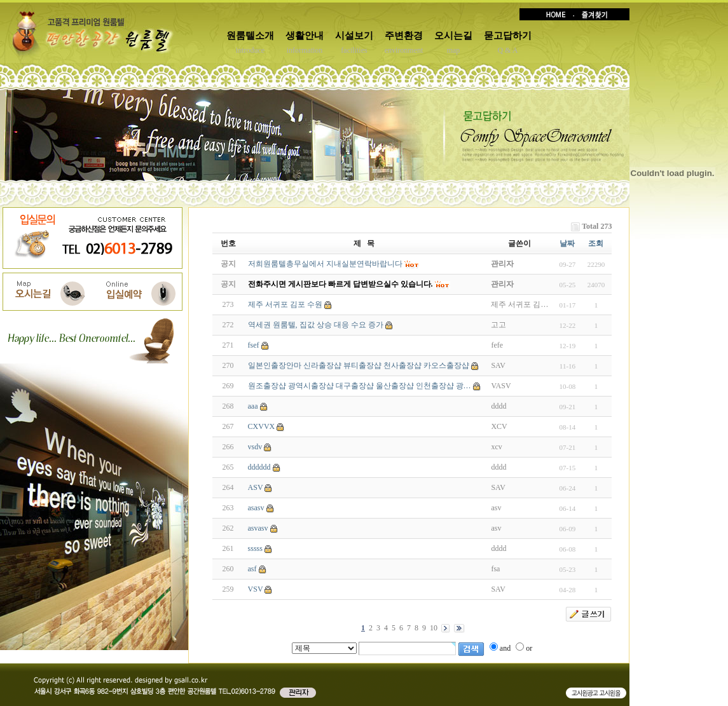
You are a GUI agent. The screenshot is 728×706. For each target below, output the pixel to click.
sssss (255, 548)
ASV (256, 487)
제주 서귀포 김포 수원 (285, 304)
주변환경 (404, 36)
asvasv (258, 528)
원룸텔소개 (250, 36)
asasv (256, 508)
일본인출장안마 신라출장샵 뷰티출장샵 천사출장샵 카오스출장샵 (359, 365)
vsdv (255, 447)
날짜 (567, 243)
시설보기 (354, 36)
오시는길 (453, 36)
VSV (256, 589)
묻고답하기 (508, 36)
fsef (254, 345)
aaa (253, 406)
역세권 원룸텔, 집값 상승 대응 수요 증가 (316, 325)
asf (252, 569)
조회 (596, 243)
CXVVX (262, 426)
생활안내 (305, 36)
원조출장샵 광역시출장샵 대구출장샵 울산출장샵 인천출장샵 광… (360, 386)
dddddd (259, 467)
